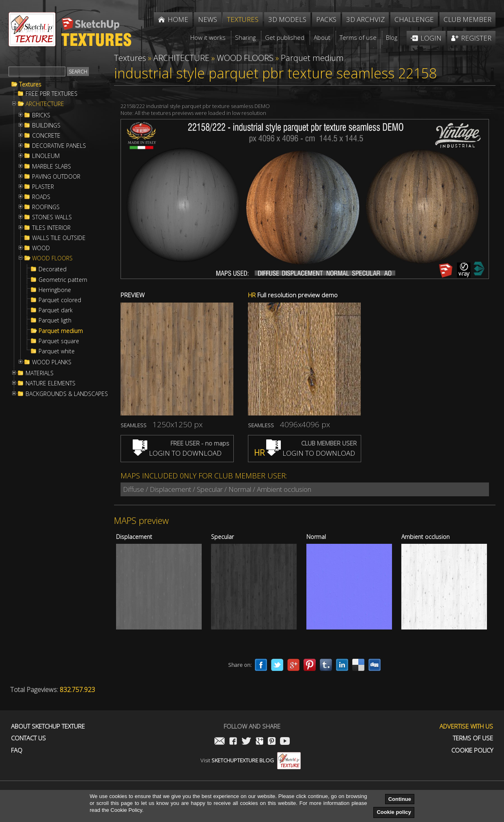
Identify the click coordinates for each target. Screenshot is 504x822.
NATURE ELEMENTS (51, 383)
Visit (251, 760)
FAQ (17, 750)
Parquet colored (60, 300)
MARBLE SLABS (52, 167)
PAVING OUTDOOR (56, 177)
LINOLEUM (46, 156)
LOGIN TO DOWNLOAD (177, 453)
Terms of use (473, 738)
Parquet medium (61, 331)
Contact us (28, 738)
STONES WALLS (52, 217)
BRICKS (41, 115)
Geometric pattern (63, 280)
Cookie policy (394, 812)
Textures (30, 84)
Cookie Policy (472, 750)
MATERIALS (40, 373)
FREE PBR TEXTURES (52, 94)
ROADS (41, 197)
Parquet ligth (55, 320)
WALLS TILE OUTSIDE (59, 238)
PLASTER (43, 187)
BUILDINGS (46, 125)
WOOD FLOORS (52, 258)
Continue (400, 799)
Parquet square (59, 341)
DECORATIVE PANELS (59, 146)
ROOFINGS (46, 207)
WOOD (41, 248)
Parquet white (57, 351)
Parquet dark (56, 310)
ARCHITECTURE (45, 104)
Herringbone (55, 290)
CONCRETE (46, 136)
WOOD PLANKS (52, 362)
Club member (467, 19)
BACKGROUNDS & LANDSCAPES (67, 394)
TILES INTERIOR (51, 228)
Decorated (53, 269)
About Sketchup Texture (48, 726)
